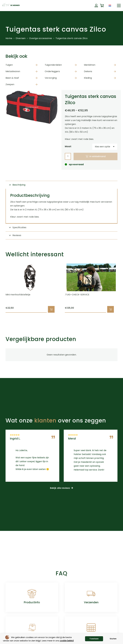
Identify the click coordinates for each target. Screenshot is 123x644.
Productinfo (32, 602)
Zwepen (10, 84)
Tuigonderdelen (53, 65)
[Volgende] (122, 288)
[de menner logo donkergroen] (11, 6)
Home (9, 38)
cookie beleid (67, 641)
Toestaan (94, 639)
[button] (119, 6)
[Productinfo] (32, 594)
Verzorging (51, 78)
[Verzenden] (91, 594)
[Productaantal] (68, 156)
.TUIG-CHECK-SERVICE (77, 295)
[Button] (96, 6)
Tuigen (9, 65)
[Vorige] (1, 288)
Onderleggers (52, 71)
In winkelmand (98, 156)
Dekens (88, 71)
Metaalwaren (13, 71)
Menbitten (90, 65)
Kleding (88, 78)
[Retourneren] (32, 628)
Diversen (21, 38)
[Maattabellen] (91, 628)
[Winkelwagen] (102, 6)
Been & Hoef (12, 78)
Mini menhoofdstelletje (18, 295)
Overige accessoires (41, 38)
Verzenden (91, 602)
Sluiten (113, 639)
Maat (68, 146)
